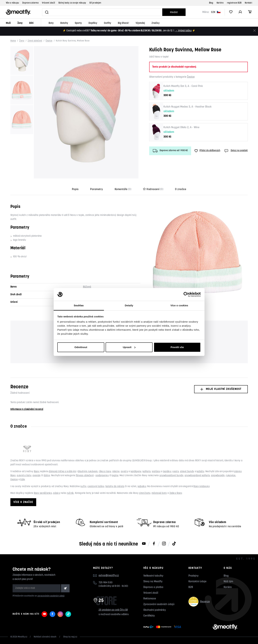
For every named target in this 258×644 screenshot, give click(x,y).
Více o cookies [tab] (179, 305)
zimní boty (145, 493)
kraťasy (156, 472)
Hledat (174, 12)
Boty (51, 23)
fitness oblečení (85, 476)
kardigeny (136, 472)
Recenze (199, 602)
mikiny (116, 472)
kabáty (200, 472)
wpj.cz (74, 637)
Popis (75, 189)
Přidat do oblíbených (207, 151)
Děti (31, 23)
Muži (8, 23)
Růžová (87, 287)
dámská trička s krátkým (62, 472)
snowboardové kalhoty (197, 476)
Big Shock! (123, 23)
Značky (156, 23)
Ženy (20, 23)
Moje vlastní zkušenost (221, 389)
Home (13, 41)
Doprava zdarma (30, 3)
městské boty (159, 493)
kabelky (142, 487)
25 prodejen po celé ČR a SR (113, 610)
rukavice (231, 476)
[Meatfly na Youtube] (144, 544)
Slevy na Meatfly (153, 582)
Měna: (206, 12)
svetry (124, 472)
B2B (191, 587)
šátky (47, 476)
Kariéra (220, 3)
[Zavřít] (254, 31)
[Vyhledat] (102, 12)
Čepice (49, 41)
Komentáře (123, 189)
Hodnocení (153, 189)
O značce (181, 189)
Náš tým (228, 582)
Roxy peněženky (43, 493)
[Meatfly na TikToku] (174, 544)
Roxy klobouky (202, 487)
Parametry (96, 189)
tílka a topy (105, 472)
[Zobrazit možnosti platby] (163, 627)
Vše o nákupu (12, 3)
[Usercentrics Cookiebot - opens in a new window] (186, 294)
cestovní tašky (96, 487)
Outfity (108, 23)
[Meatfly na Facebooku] (154, 544)
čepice (14, 480)
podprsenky (102, 476)
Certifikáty (149, 616)
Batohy (64, 23)
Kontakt (248, 3)
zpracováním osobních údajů (51, 596)
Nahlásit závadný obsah (45, 637)
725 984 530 (106, 583)
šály (23, 480)
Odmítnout (81, 347)
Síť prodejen (95, 3)
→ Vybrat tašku (183, 31)
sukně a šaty (24, 476)
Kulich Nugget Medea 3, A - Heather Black (188, 107)
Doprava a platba (153, 587)
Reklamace (150, 599)
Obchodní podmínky (155, 610)
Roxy (37, 472)
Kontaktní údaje (197, 582)
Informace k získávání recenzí (27, 409)
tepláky (167, 472)
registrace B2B (234, 3)
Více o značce (23, 502)
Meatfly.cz (23, 637)
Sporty (78, 23)
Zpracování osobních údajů (159, 604)
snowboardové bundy (171, 476)
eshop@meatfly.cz (109, 576)
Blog (211, 3)
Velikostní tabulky (153, 576)
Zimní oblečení (35, 41)
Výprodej (140, 23)
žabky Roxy (176, 493)
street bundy (187, 472)
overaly (37, 476)
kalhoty (147, 472)
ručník (70, 493)
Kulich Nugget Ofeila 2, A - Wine (181, 127)
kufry (83, 487)
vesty (176, 472)
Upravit (129, 347)
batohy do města (115, 487)
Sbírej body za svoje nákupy (72, 3)
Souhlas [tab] (79, 305)
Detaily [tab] (129, 305)
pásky (57, 493)
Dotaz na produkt (236, 151)
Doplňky (93, 23)
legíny (115, 476)
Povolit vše (177, 347)
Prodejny (193, 576)
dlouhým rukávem (88, 472)
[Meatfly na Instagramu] (164, 544)
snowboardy (218, 476)
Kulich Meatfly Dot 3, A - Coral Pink (183, 86)
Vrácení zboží (48, 3)
